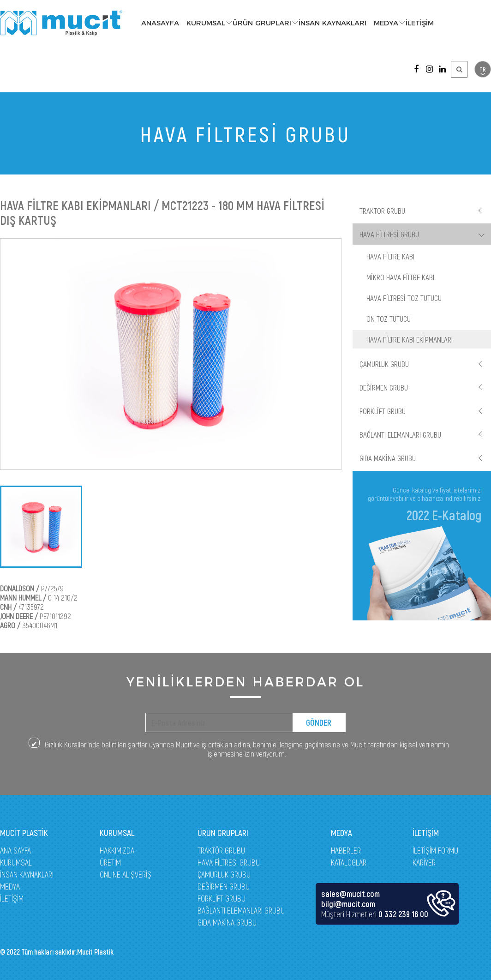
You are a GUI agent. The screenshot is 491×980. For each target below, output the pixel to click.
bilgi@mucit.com (348, 904)
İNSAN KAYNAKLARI (332, 23)
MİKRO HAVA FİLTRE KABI (400, 277)
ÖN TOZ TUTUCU (389, 319)
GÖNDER (319, 722)
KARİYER (424, 862)
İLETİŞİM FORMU (435, 850)
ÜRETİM (110, 862)
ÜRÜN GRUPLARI (262, 23)
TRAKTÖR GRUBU (382, 210)
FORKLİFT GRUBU (383, 411)
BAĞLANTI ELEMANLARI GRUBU (400, 434)
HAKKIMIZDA (117, 850)
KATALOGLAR (349, 862)
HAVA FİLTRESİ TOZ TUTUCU (404, 298)
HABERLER (346, 850)
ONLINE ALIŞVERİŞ (126, 874)
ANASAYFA (160, 23)
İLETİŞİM (420, 23)
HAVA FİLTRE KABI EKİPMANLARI (410, 339)
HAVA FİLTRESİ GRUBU (389, 234)
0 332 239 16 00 (403, 914)
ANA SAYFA (15, 850)
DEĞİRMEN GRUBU (384, 387)
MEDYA (386, 23)
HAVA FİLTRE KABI (390, 256)
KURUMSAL (206, 23)
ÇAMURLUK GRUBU (384, 364)
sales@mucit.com (350, 894)
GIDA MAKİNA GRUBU (388, 458)
